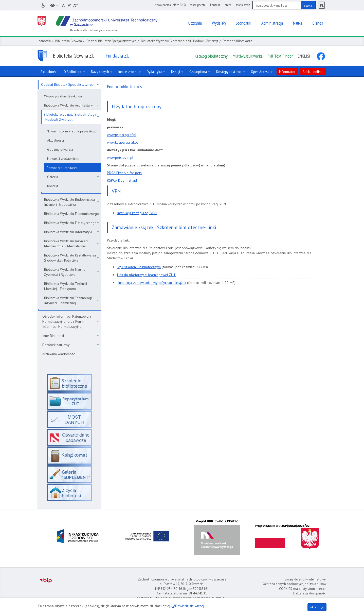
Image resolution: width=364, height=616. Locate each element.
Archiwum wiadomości (59, 354)
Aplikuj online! (313, 72)
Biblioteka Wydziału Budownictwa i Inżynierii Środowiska (71, 202)
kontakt (215, 5)
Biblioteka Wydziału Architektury (71, 105)
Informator (287, 72)
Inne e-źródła (130, 72)
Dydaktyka (156, 72)
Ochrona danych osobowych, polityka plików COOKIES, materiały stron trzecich (295, 586)
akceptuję (317, 607)
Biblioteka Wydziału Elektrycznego (71, 223)
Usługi (177, 72)
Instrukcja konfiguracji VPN (137, 213)
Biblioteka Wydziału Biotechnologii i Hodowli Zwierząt (180, 41)
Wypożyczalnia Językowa (71, 96)
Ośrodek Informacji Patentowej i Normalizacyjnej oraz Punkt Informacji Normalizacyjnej (71, 321)
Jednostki (44, 41)
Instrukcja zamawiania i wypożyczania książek (152, 283)
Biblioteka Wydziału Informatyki (71, 232)
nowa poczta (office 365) (170, 5)
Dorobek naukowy (71, 345)
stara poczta (198, 5)
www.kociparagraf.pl (122, 142)
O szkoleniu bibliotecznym (141, 267)
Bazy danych (102, 72)
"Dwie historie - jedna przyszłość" (72, 131)
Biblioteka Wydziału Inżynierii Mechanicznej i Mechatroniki (71, 244)
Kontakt (53, 186)
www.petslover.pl (120, 158)
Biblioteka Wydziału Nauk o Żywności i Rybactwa (71, 272)
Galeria (73, 177)
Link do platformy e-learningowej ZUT (146, 275)
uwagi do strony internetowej (306, 579)
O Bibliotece (74, 72)
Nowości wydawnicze (63, 159)
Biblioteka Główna (69, 41)
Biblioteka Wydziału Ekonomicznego (71, 214)
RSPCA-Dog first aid (122, 180)
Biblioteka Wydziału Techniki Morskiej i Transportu (71, 286)
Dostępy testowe (231, 72)
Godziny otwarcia (60, 149)
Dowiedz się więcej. (190, 606)
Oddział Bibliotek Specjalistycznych (111, 41)
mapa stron (243, 5)
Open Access (262, 72)
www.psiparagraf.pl (122, 135)
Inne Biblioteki (71, 336)
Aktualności (56, 140)
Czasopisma (200, 72)
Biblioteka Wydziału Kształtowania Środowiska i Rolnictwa (71, 258)
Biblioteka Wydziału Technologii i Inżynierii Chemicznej (71, 300)
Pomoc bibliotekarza (62, 168)
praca (228, 5)
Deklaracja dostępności (310, 593)
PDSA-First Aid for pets (124, 173)
